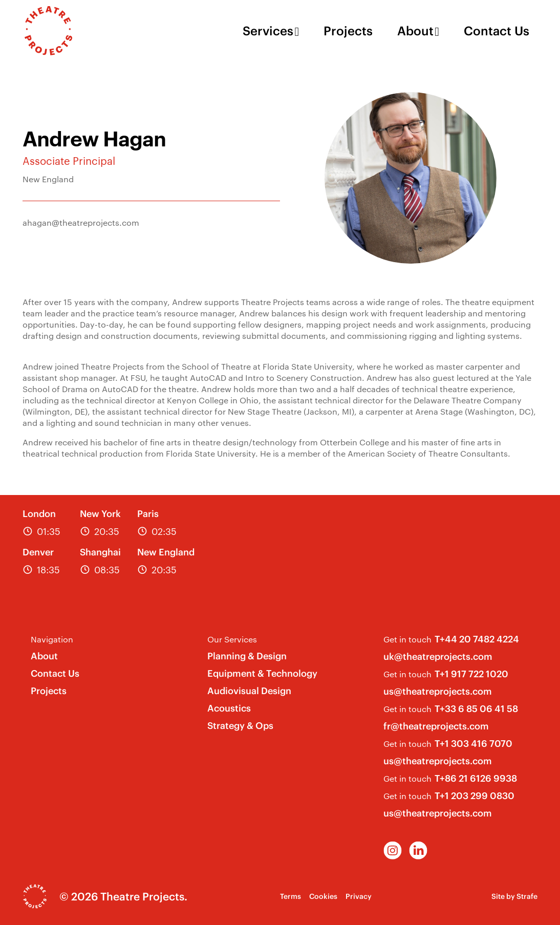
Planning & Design (247, 656)
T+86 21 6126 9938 (476, 778)
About (415, 31)
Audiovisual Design (249, 691)
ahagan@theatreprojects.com (81, 222)
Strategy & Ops (240, 726)
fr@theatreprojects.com (436, 726)
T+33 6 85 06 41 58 (476, 709)
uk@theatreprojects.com (438, 657)
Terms (290, 896)
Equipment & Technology (262, 673)
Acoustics (229, 708)
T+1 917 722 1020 (471, 674)
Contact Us (497, 31)
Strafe (527, 896)
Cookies (323, 896)
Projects (348, 31)
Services (268, 31)
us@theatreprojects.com (438, 691)
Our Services (232, 639)
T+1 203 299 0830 (475, 796)
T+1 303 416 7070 (473, 744)
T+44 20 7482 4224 (477, 639)
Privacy (359, 896)
